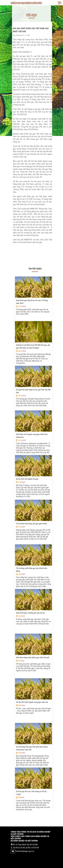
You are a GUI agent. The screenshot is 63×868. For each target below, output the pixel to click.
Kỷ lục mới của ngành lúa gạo (27, 479)
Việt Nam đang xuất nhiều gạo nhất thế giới (33, 657)
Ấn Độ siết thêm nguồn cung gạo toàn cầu (32, 702)
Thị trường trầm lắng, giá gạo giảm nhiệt (31, 524)
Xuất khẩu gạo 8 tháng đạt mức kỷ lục (30, 613)
